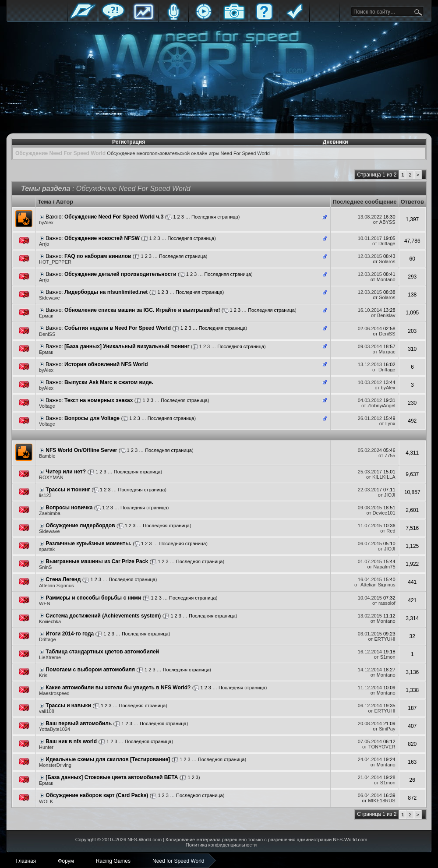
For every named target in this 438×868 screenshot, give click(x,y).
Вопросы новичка (69, 508)
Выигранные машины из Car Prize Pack (97, 561)
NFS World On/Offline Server (81, 450)
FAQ (264, 19)
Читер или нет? (66, 472)
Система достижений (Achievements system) (103, 616)
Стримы (204, 19)
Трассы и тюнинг (68, 490)
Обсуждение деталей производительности (120, 274)
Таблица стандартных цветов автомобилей (102, 652)
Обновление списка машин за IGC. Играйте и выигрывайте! (142, 310)
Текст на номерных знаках (99, 400)
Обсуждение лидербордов (80, 526)
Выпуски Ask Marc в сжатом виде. (109, 382)
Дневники (336, 142)
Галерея (234, 19)
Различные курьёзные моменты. (88, 543)
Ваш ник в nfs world (71, 741)
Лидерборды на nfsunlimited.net (106, 292)
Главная (83, 19)
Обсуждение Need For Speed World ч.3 (114, 217)
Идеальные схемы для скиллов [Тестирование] (108, 759)
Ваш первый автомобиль (79, 723)
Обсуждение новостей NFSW (102, 238)
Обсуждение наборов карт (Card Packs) (97, 795)
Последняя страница (215, 217)
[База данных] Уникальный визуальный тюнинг (127, 346)
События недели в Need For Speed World (118, 328)
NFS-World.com (145, 840)
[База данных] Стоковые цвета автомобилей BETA (112, 777)
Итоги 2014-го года (70, 634)
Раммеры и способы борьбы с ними (93, 598)
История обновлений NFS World (106, 364)
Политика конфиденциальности (221, 845)
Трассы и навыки (68, 706)
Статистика (143, 19)
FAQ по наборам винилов (98, 256)
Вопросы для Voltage (92, 418)
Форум (113, 19)
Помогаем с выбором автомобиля (90, 670)
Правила (294, 19)
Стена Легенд (63, 579)
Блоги (173, 19)
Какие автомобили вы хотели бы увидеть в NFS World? (118, 688)
